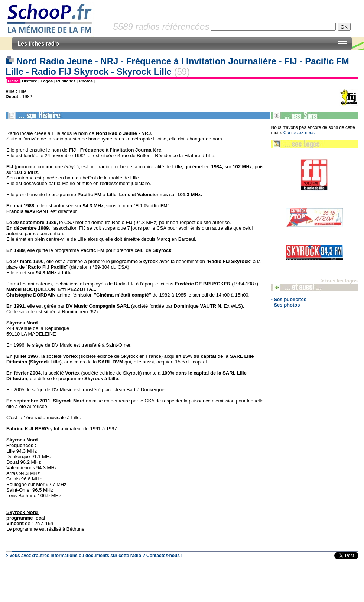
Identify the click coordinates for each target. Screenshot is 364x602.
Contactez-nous (299, 133)
